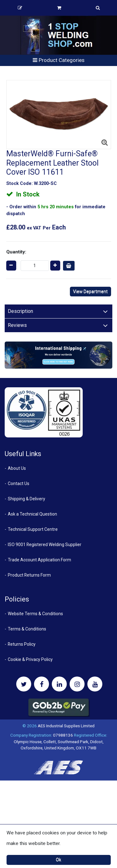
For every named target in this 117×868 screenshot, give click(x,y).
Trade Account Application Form (39, 560)
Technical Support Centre (33, 529)
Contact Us (19, 484)
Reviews (17, 325)
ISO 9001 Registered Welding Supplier (45, 545)
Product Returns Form (29, 575)
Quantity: (16, 252)
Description (20, 311)
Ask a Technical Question (32, 514)
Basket (59, 8)
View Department (90, 291)
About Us (17, 468)
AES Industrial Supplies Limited (66, 726)
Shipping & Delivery (27, 499)
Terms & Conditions (27, 629)
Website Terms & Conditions (35, 614)
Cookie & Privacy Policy (30, 659)
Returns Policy (22, 644)
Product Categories (59, 60)
